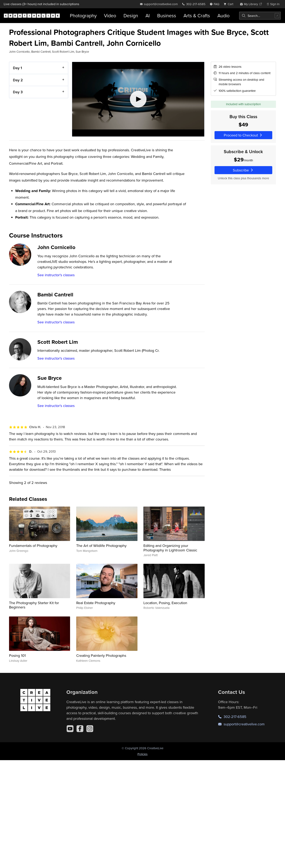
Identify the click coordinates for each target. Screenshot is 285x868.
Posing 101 (17, 655)
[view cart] (230, 4)
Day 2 (18, 80)
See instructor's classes (56, 275)
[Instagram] (90, 729)
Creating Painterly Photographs (101, 655)
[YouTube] (70, 729)
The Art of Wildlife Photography (101, 546)
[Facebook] (80, 729)
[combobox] (260, 16)
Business (167, 16)
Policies (142, 754)
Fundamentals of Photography (33, 546)
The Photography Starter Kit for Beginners (34, 605)
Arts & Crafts (197, 16)
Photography (83, 16)
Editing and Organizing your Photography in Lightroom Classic (170, 548)
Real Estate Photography (96, 603)
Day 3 (18, 92)
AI (148, 16)
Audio (223, 16)
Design (131, 16)
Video (110, 16)
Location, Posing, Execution (165, 603)
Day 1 (17, 68)
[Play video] (138, 99)
